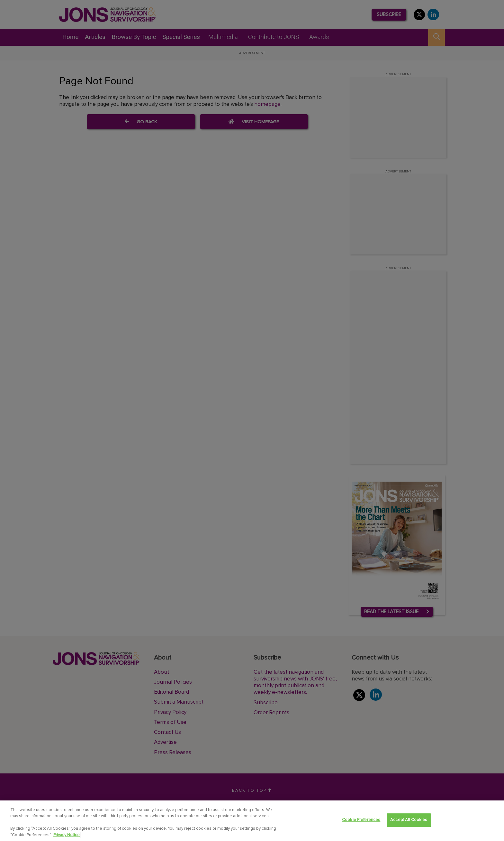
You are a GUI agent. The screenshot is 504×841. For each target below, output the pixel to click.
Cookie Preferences (361, 822)
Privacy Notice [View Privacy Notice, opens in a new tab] (67, 836)
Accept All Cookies (409, 822)
